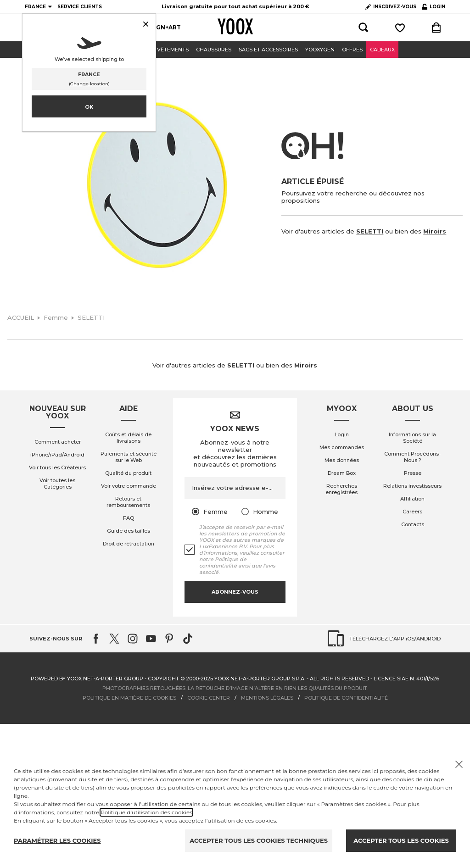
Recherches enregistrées (341, 489)
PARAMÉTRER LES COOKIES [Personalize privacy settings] (57, 840)
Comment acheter (58, 442)
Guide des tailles (129, 531)
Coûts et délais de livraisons (128, 438)
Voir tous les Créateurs (57, 467)
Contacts (413, 524)
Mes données (342, 460)
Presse (413, 473)
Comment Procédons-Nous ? (412, 457)
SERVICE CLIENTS (80, 7)
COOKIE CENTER (209, 698)
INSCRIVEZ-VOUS (391, 7)
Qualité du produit (128, 473)
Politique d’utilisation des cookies (146, 812)
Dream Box (342, 473)
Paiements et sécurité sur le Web (129, 457)
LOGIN (434, 7)
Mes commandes (342, 447)
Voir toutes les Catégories (57, 484)
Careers (412, 512)
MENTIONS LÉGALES (267, 698)
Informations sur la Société (412, 438)
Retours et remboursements (128, 502)
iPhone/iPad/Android (57, 455)
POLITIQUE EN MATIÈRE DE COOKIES (129, 698)
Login (342, 434)
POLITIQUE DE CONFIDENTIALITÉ (346, 698)
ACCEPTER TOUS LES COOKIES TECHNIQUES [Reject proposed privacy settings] (259, 840)
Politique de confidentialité (223, 562)
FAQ (129, 518)
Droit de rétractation (129, 544)
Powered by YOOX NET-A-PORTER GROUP (87, 679)
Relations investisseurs (412, 486)
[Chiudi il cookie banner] (459, 764)
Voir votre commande (129, 486)
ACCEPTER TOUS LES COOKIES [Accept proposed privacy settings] (401, 840)
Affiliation (412, 499)
